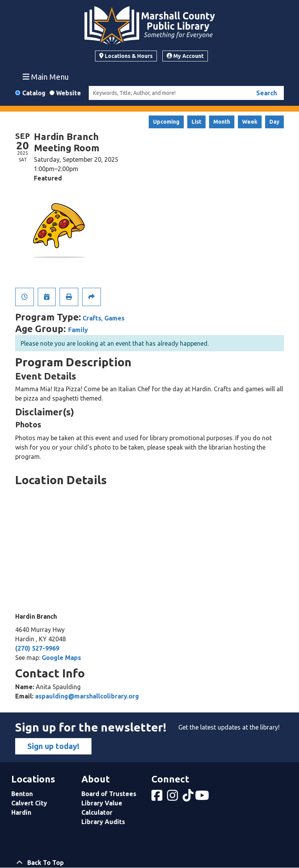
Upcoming (166, 122)
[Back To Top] (149, 863)
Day (274, 122)
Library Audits (103, 822)
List (196, 122)
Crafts (92, 318)
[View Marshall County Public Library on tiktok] (189, 798)
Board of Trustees (109, 794)
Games (114, 318)
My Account (185, 56)
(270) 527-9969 (37, 648)
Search (266, 93)
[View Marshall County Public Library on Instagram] (173, 798)
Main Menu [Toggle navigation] (46, 77)
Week (250, 122)
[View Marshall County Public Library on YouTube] (203, 798)
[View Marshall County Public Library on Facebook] (158, 798)
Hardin (21, 812)
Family (78, 330)
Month (222, 122)
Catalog (34, 93)
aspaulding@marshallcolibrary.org (87, 696)
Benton (22, 794)
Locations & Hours (126, 56)
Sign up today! (53, 746)
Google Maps (61, 658)
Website (69, 93)
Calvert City (29, 803)
